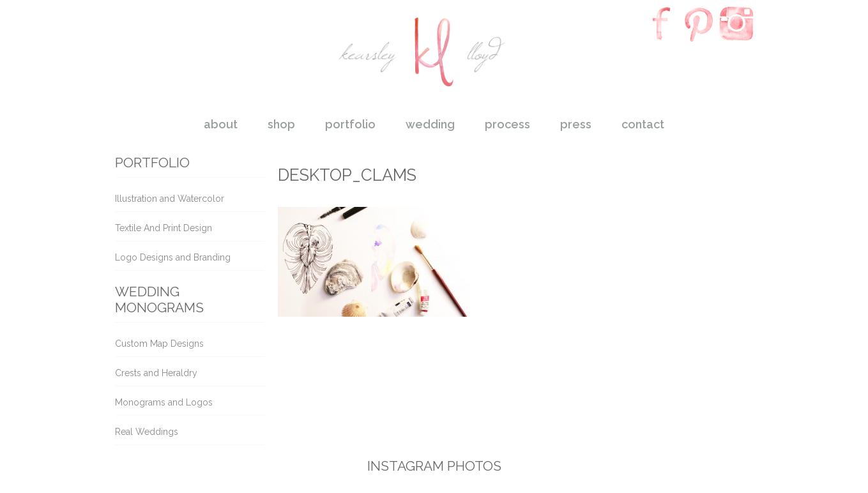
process (507, 124)
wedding (430, 124)
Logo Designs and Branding (173, 257)
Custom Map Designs (159, 344)
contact (643, 124)
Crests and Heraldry (156, 373)
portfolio (350, 124)
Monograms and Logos (164, 402)
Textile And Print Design (164, 228)
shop (281, 124)
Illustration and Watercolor (170, 199)
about (221, 124)
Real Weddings (147, 432)
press (576, 124)
